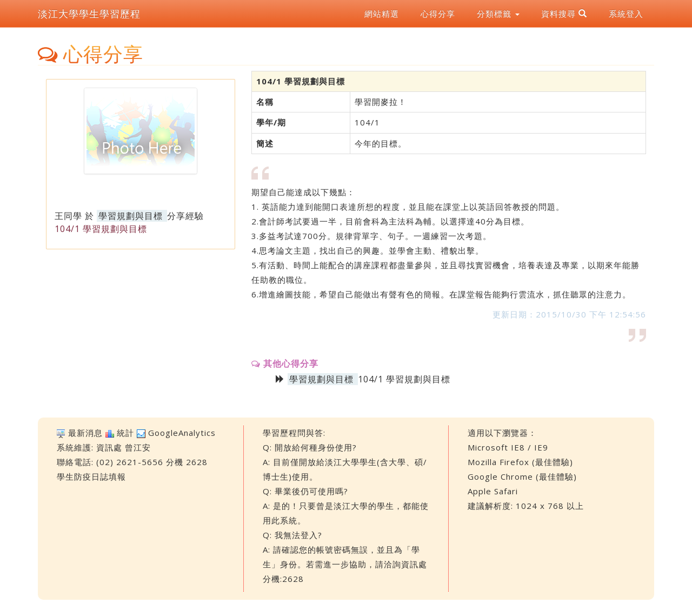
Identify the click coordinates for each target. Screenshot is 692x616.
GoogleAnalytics (182, 433)
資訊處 (109, 447)
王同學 (68, 216)
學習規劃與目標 (131, 216)
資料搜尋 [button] (564, 14)
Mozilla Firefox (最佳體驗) (520, 462)
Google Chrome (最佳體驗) (522, 476)
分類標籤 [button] (498, 14)
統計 (125, 433)
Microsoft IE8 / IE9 (508, 447)
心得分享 (438, 14)
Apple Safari (493, 491)
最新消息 (85, 433)
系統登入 (626, 14)
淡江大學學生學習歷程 (89, 14)
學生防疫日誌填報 (91, 476)
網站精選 (382, 14)
